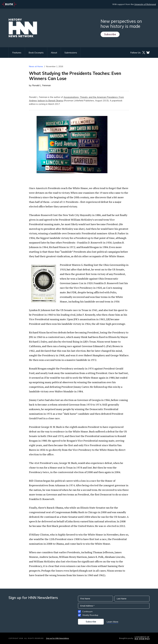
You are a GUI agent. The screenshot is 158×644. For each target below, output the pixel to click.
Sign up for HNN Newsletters (57, 638)
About (54, 53)
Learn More (112, 622)
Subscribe (110, 34)
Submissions (71, 53)
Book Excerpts (36, 53)
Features (17, 53)
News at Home (36, 66)
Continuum (87, 612)
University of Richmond (145, 4)
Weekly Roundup (90, 615)
